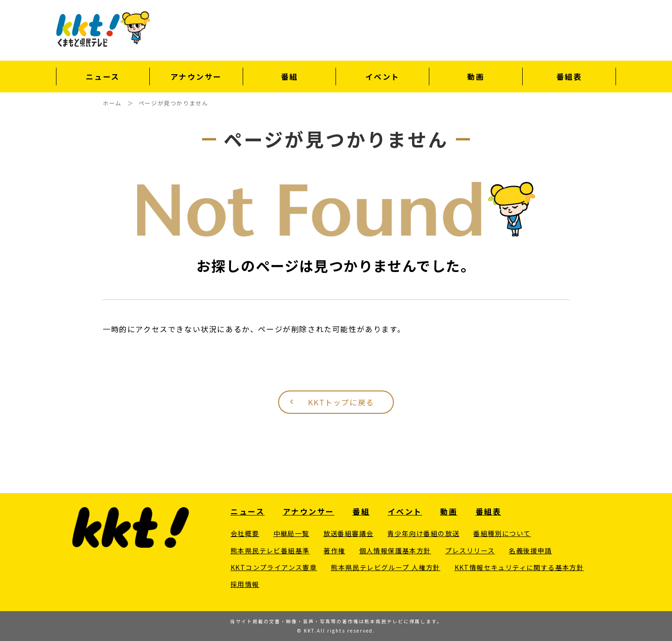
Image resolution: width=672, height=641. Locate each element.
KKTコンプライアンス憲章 (274, 567)
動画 (476, 77)
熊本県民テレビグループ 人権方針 (385, 567)
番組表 (569, 77)
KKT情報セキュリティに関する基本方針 (519, 567)
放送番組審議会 (349, 533)
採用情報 (245, 584)
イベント (383, 77)
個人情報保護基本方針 (395, 550)
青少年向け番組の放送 (423, 533)
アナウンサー (196, 77)
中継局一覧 (291, 533)
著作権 (334, 550)
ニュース (103, 77)
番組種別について (502, 533)
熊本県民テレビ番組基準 (270, 550)
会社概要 (245, 533)
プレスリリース (470, 550)
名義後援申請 (530, 550)
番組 (290, 77)
